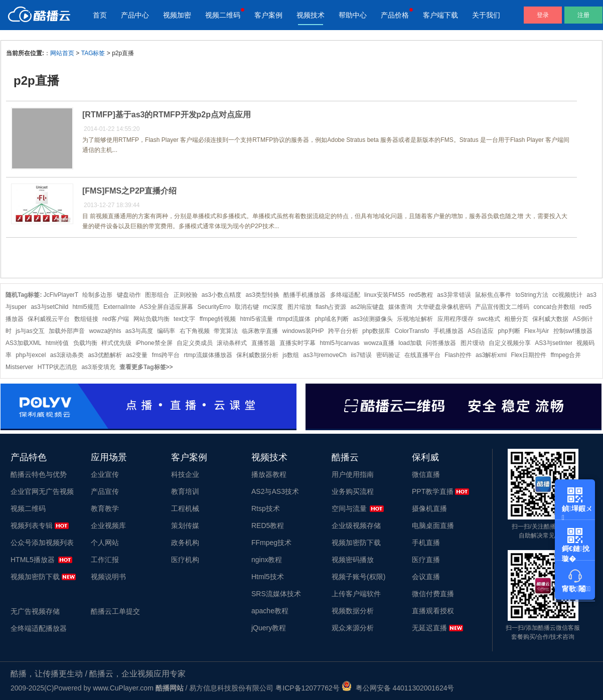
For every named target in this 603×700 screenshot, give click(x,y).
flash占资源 (331, 307)
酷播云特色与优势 (39, 474)
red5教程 (421, 295)
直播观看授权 (433, 611)
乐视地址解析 (415, 319)
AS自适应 (481, 331)
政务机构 (185, 543)
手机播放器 (448, 331)
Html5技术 (268, 577)
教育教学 (105, 508)
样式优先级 (116, 343)
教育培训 (185, 491)
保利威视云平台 (49, 319)
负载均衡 (85, 343)
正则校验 (186, 295)
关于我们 (486, 15)
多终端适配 (345, 295)
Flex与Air (537, 331)
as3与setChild (49, 307)
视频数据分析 (353, 611)
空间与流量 (349, 508)
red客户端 (116, 319)
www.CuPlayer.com (123, 688)
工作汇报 (105, 560)
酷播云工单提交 (115, 611)
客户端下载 (440, 15)
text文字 (184, 319)
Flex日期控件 (529, 355)
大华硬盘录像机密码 (444, 307)
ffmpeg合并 (565, 355)
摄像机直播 (429, 508)
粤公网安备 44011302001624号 (398, 688)
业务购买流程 (353, 491)
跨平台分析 (343, 331)
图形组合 (157, 295)
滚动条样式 (232, 343)
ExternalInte (119, 307)
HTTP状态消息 (57, 367)
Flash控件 (458, 355)
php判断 (509, 331)
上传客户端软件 (356, 594)
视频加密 (177, 15)
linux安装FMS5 (385, 295)
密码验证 (388, 355)
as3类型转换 (263, 295)
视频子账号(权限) (358, 577)
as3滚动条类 (67, 355)
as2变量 (137, 355)
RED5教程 (268, 526)
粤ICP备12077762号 (308, 688)
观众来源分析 (353, 628)
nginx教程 (267, 560)
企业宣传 (105, 474)
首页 (100, 15)
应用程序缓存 (456, 319)
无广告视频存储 (35, 611)
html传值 (57, 343)
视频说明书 (108, 577)
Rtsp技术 (266, 508)
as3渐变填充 (98, 367)
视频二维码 (223, 15)
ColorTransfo (412, 331)
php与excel (31, 355)
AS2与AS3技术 (275, 491)
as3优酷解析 (105, 355)
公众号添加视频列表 (42, 543)
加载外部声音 (67, 331)
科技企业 (185, 474)
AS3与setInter (554, 343)
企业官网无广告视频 (42, 491)
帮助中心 (353, 15)
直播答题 (263, 343)
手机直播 (426, 543)
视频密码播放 (353, 560)
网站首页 (62, 53)
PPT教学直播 (433, 491)
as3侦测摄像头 (373, 319)
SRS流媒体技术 (276, 594)
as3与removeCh (325, 355)
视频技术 (311, 15)
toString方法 (532, 295)
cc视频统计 (567, 295)
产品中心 (135, 15)
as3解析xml (491, 355)
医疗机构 (185, 560)
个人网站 (105, 543)
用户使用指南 (353, 474)
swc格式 (489, 319)
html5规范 (86, 307)
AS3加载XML (23, 343)
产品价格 (395, 15)
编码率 (166, 331)
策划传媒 (185, 526)
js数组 (291, 355)
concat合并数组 (554, 307)
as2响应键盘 (367, 307)
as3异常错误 (454, 295)
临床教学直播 (260, 331)
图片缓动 (473, 343)
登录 (543, 15)
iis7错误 (361, 355)
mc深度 (273, 307)
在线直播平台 (422, 355)
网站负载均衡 (152, 319)
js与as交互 (30, 331)
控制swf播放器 (573, 331)
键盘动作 (129, 295)
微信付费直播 (433, 594)
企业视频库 (108, 526)
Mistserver (19, 367)
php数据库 (376, 331)
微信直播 (426, 474)
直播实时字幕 (297, 343)
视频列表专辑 (32, 526)
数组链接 (86, 319)
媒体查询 (400, 307)
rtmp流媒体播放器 (208, 355)
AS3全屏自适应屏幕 (167, 307)
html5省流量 (257, 319)
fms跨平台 (166, 355)
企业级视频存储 (356, 526)
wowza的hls (105, 331)
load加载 (410, 343)
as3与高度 (139, 331)
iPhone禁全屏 (154, 343)
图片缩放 (299, 307)
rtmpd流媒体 (294, 319)
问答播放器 (441, 343)
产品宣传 (105, 491)
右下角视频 (195, 331)
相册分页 (516, 319)
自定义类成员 (195, 343)
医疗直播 (426, 560)
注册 (583, 15)
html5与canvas (340, 343)
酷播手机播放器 (305, 295)
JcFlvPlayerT (61, 295)
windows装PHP (303, 331)
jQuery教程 (269, 628)
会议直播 (426, 577)
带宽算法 (226, 331)
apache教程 (270, 611)
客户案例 (268, 15)
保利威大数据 (550, 319)
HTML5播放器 (33, 560)
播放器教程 (269, 474)
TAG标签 (93, 53)
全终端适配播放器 (39, 628)
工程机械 (185, 508)
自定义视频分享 (510, 343)
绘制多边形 (97, 295)
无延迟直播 (429, 628)
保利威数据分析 (257, 355)
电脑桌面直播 (433, 526)
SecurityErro (214, 307)
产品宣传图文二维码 (502, 307)
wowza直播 (379, 343)
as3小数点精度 (221, 295)
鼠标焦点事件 (493, 295)
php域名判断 (332, 319)
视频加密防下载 (35, 577)
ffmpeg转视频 (218, 319)
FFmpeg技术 (271, 543)
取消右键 (247, 307)
